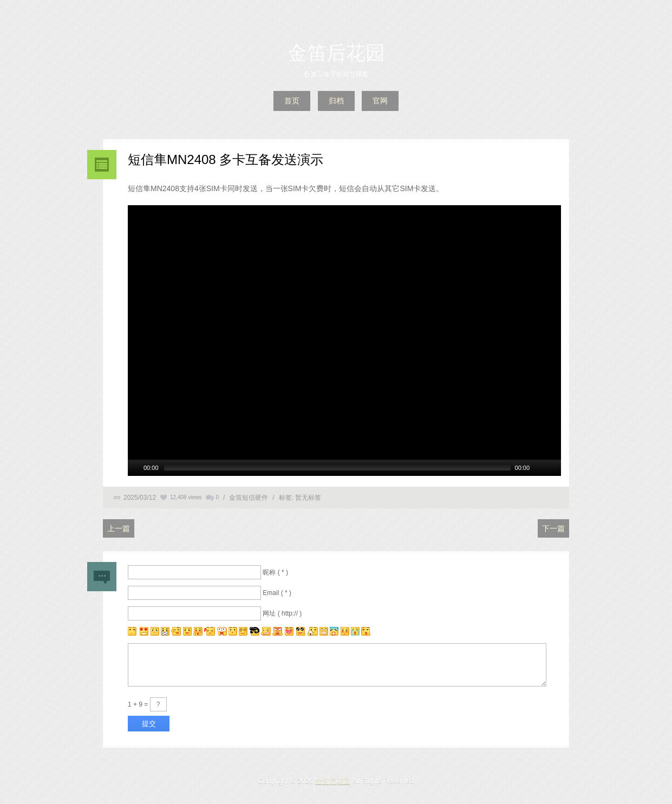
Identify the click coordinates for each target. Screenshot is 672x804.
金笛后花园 (336, 53)
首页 (292, 101)
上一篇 (119, 528)
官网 (380, 101)
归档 (336, 101)
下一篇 (553, 528)
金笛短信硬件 (249, 498)
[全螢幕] (553, 468)
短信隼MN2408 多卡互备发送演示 (226, 159)
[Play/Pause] (135, 468)
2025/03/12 (140, 498)
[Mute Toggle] (539, 468)
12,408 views (186, 497)
